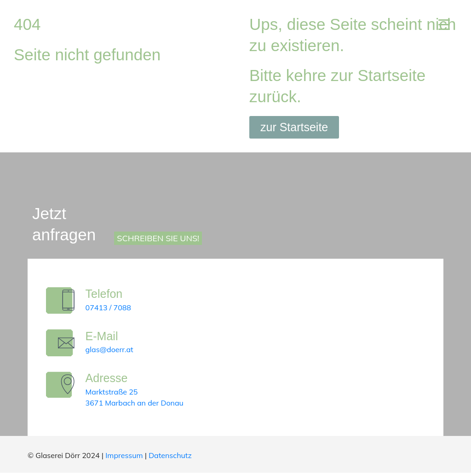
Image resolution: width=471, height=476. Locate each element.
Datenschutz (170, 459)
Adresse (108, 381)
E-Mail (103, 337)
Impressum (124, 459)
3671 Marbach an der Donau (136, 406)
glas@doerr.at (111, 351)
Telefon (106, 294)
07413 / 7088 (110, 308)
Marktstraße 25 (113, 395)
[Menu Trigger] (444, 24)
